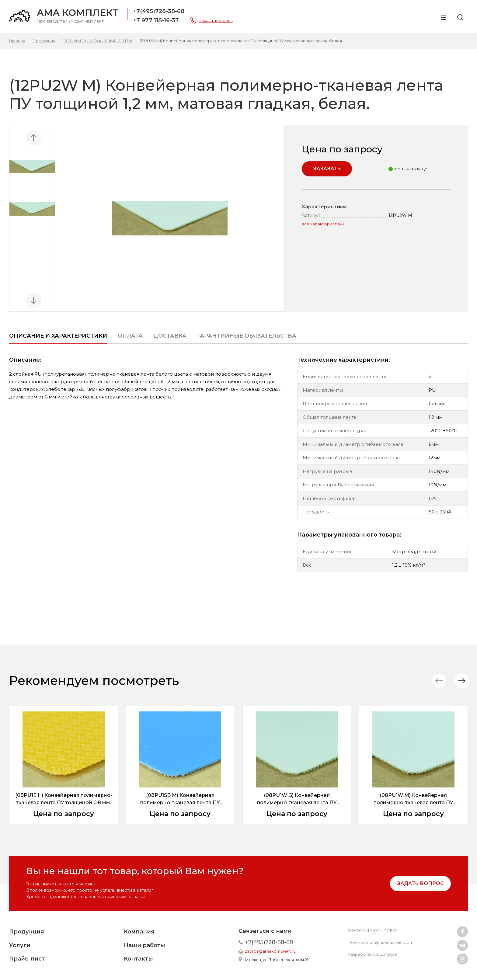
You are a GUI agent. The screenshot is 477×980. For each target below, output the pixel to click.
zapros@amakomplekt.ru (270, 951)
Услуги (20, 945)
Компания (139, 932)
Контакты (138, 959)
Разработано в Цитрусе (373, 954)
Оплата (130, 336)
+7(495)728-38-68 (159, 11)
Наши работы (144, 945)
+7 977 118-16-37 (156, 20)
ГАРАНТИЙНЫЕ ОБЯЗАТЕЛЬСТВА (247, 336)
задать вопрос (420, 883)
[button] (460, 681)
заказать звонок (216, 20)
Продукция (27, 932)
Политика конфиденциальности (381, 942)
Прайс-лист (27, 959)
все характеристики (323, 224)
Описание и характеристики (58, 336)
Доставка (170, 336)
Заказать (327, 169)
